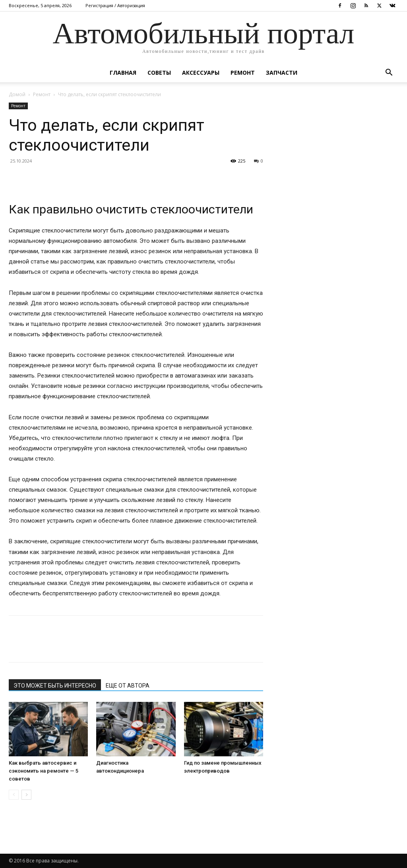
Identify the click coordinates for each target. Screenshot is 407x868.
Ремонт (243, 73)
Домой (17, 94)
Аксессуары (201, 73)
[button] (389, 73)
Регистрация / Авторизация (115, 5)
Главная (123, 73)
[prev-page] (14, 795)
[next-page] (26, 795)
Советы (159, 73)
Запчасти (282, 73)
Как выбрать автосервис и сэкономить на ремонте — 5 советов (44, 771)
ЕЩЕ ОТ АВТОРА (128, 686)
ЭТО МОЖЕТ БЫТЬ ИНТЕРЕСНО (55, 686)
